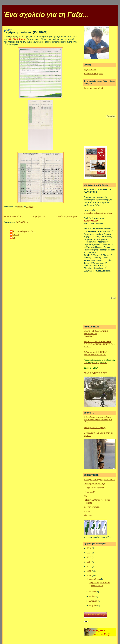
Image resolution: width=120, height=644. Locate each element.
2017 (89, 553)
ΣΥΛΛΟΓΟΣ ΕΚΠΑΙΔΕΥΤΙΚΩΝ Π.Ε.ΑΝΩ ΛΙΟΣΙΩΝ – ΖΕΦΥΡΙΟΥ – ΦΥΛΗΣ (99, 344)
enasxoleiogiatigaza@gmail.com (98, 213)
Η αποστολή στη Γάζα (94, 73)
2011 (89, 566)
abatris (16, 234)
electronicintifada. (92, 507)
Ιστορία (87, 511)
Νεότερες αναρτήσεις (13, 216)
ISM (86, 496)
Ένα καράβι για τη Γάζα (94, 484)
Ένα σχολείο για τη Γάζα (95, 428)
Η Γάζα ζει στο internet (94, 488)
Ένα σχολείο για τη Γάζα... (46, 15)
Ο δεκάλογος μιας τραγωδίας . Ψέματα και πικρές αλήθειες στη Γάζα (98, 420)
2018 (89, 548)
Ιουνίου (93, 592)
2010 (89, 571)
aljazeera (88, 515)
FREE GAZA (90, 492)
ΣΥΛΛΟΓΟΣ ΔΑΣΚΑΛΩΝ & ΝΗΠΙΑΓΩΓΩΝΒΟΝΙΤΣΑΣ (96, 334)
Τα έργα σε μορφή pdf (94, 88)
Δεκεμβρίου (95, 579)
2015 (89, 557)
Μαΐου (92, 596)
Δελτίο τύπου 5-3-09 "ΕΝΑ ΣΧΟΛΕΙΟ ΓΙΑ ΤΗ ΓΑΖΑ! (96, 353)
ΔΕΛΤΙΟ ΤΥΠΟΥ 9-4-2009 (95, 373)
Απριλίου (94, 601)
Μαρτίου (93, 605)
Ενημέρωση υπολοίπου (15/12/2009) (26, 32)
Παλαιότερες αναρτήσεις (66, 216)
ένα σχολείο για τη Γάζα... (24, 231)
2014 (89, 562)
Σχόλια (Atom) (22, 222)
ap (14, 238)
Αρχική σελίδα (39, 216)
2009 (89, 576)
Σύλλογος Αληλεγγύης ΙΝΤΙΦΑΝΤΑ (99, 480)
